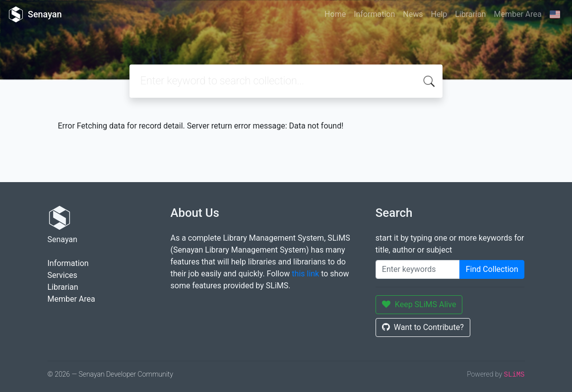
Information (374, 14)
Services (63, 275)
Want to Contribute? (423, 327)
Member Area (517, 14)
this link (305, 274)
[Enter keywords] (418, 269)
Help (439, 14)
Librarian (470, 14)
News (413, 14)
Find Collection (492, 269)
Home (335, 14)
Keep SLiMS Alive (419, 304)
